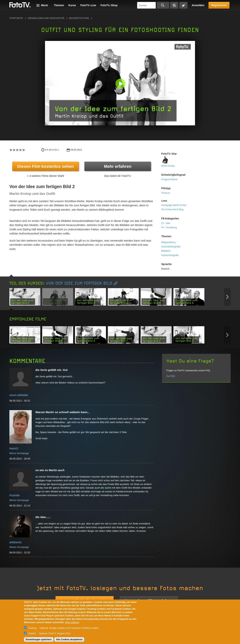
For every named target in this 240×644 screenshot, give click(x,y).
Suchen (163, 5)
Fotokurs (166, 193)
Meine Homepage (19, 453)
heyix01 (14, 448)
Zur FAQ (171, 376)
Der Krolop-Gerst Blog (172, 209)
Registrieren (219, 5)
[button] (121, 84)
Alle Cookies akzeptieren (69, 639)
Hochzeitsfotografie (171, 247)
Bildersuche (174, 5)
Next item (227, 297)
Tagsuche (183, 5)
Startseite (16, 18)
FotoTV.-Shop (109, 5)
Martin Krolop (168, 166)
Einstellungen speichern (39, 639)
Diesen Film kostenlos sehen (46, 166)
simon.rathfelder (19, 395)
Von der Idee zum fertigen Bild (79, 283)
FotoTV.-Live (88, 5)
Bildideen (166, 251)
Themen (59, 5)
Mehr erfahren (118, 166)
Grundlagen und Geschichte (46, 18)
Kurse (72, 5)
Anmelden (198, 5)
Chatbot (32, 633)
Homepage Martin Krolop (174, 205)
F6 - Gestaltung (169, 227)
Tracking (32, 628)
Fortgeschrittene (169, 179)
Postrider (15, 495)
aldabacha (15, 542)
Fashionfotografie (170, 255)
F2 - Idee (166, 223)
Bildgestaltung (79, 18)
